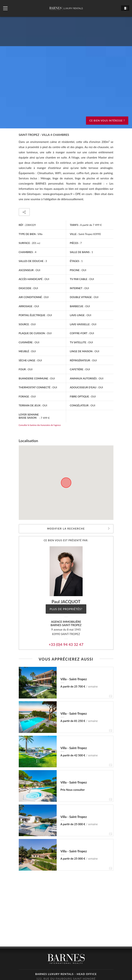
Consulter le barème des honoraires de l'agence (40, 425)
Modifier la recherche (66, 529)
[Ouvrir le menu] (5, 8)
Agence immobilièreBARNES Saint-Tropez (66, 623)
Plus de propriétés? (66, 609)
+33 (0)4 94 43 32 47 (66, 644)
